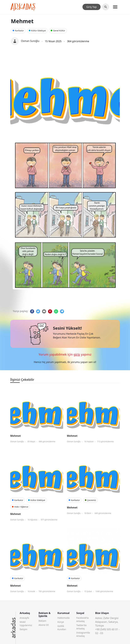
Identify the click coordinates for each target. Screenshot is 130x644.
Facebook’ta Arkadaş (82, 619)
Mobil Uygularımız (26, 624)
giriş (77, 354)
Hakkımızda (64, 618)
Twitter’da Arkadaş (81, 627)
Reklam (42, 621)
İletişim (23, 629)
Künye (61, 622)
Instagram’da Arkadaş (83, 634)
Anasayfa (24, 618)
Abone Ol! (44, 625)
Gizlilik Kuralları (62, 628)
